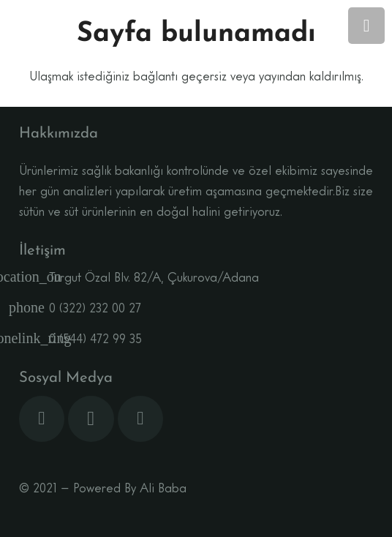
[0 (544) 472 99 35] (34, 340)
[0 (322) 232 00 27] (34, 309)
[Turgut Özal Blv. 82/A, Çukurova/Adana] (34, 279)
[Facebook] (42, 419)
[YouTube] (141, 419)
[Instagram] (91, 419)
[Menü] (366, 26)
